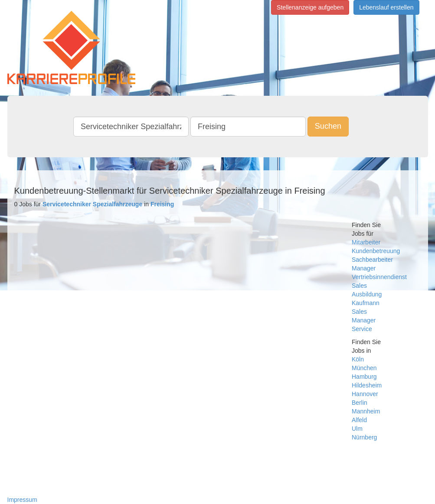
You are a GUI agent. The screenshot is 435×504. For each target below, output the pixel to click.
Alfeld (359, 420)
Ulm (357, 429)
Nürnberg (364, 437)
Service (362, 329)
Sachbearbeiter (372, 260)
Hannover (365, 394)
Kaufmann (366, 303)
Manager (364, 268)
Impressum (22, 500)
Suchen (328, 126)
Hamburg (364, 377)
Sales (359, 286)
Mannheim (366, 411)
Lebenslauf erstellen (386, 7)
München (364, 368)
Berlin (360, 403)
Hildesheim (367, 385)
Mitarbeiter (366, 242)
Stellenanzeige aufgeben (310, 7)
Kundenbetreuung (376, 251)
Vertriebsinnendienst (379, 277)
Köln (358, 359)
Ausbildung (367, 294)
